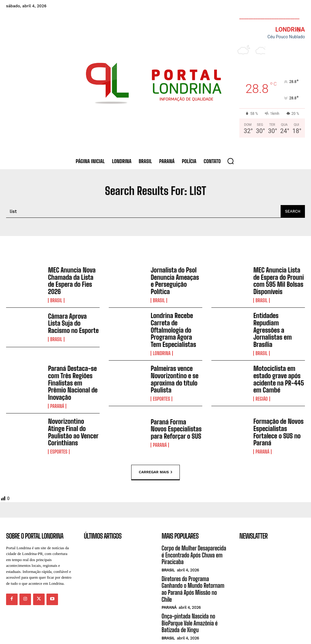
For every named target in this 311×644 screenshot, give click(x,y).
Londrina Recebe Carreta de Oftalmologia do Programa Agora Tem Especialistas (175, 327)
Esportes (161, 392)
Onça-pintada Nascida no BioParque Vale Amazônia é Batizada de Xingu (188, 597)
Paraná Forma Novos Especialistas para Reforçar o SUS (175, 415)
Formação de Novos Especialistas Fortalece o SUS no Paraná (277, 417)
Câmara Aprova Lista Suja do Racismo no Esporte (72, 321)
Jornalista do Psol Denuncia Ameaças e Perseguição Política (175, 278)
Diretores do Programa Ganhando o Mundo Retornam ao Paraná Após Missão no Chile (194, 568)
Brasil (56, 293)
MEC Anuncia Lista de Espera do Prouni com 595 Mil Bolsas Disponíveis (279, 280)
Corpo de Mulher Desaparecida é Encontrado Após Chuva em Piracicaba (194, 538)
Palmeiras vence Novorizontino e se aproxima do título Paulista (173, 374)
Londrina (161, 348)
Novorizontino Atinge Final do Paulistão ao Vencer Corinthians (73, 415)
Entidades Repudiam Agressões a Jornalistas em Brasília (277, 324)
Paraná (57, 392)
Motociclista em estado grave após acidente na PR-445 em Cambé (277, 374)
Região (261, 392)
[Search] (292, 211)
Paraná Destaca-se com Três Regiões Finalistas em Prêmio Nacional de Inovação (73, 374)
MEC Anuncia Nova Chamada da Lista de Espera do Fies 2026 (73, 278)
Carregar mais (155, 456)
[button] (231, 161)
